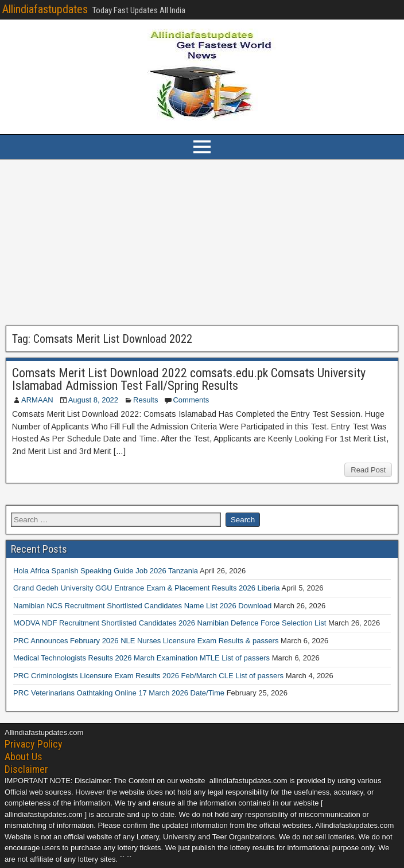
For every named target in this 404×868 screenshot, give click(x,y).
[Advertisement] (202, 243)
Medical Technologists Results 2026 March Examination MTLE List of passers (141, 658)
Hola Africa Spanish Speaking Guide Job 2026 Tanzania (106, 571)
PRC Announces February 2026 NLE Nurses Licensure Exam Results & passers (146, 641)
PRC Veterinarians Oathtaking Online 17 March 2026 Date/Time (119, 693)
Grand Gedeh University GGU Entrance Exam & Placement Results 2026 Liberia (147, 588)
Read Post (368, 470)
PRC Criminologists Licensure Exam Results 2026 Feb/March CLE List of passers (148, 676)
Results (145, 400)
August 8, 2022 (93, 400)
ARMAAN (37, 400)
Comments (191, 400)
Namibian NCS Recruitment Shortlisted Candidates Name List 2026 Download (142, 606)
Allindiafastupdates (45, 9)
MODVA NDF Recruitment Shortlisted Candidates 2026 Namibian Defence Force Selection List (170, 623)
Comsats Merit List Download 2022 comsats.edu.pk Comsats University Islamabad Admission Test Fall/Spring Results (189, 379)
